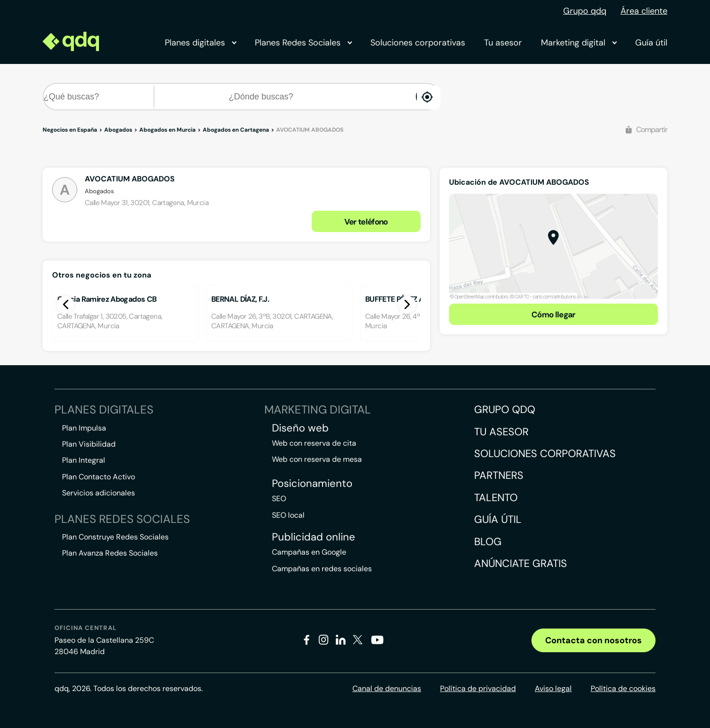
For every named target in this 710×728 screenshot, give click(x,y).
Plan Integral (84, 460)
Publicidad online (314, 537)
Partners (499, 475)
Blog (488, 542)
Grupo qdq (585, 11)
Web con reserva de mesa (317, 459)
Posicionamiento (312, 484)
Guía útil (651, 43)
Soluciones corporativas (418, 43)
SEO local (288, 515)
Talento (496, 498)
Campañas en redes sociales (322, 569)
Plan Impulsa (84, 428)
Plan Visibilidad (89, 444)
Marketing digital (579, 43)
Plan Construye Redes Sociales (115, 537)
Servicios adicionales (99, 493)
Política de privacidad (478, 688)
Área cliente (644, 11)
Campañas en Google (309, 552)
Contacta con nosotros (593, 640)
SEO (279, 499)
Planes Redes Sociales (303, 43)
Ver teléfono (366, 222)
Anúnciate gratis (521, 563)
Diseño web (300, 428)
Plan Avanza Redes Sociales (110, 553)
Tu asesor (503, 43)
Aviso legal (553, 688)
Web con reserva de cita (314, 443)
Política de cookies (623, 688)
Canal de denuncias (387, 688)
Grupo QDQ (505, 409)
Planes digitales (200, 43)
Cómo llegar (553, 315)
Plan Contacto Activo (99, 477)
